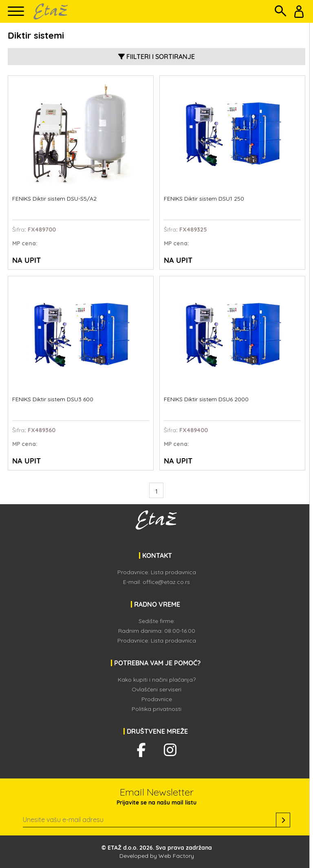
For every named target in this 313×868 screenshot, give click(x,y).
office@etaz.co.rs (166, 582)
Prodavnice (157, 699)
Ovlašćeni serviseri (156, 689)
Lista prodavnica (173, 572)
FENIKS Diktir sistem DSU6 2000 (206, 399)
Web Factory (176, 856)
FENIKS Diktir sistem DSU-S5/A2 (54, 199)
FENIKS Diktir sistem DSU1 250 (204, 199)
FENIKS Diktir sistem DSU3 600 (53, 399)
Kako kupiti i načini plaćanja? (157, 680)
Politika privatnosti (156, 709)
